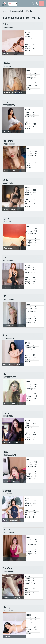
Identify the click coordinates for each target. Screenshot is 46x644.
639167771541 (9, 338)
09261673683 (8, 572)
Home (4, 11)
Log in (37, 4)
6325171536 (8, 183)
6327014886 (8, 27)
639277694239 (10, 377)
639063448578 (9, 105)
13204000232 (10, 144)
